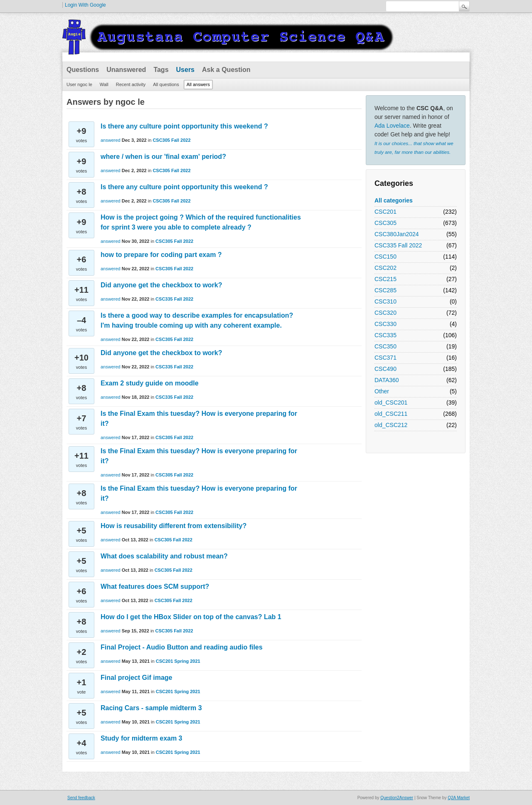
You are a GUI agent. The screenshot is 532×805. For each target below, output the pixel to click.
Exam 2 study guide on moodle (150, 383)
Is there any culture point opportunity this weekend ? (184, 126)
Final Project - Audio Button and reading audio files (182, 647)
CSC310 (385, 301)
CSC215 (385, 279)
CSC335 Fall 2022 (398, 245)
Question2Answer (397, 798)
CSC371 (385, 358)
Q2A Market (459, 798)
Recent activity (131, 84)
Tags (161, 70)
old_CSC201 (391, 402)
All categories (394, 200)
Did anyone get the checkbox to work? (161, 285)
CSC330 (385, 324)
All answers (198, 84)
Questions (83, 70)
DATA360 (387, 380)
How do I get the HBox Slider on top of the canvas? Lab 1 (191, 617)
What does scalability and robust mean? (164, 556)
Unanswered (126, 70)
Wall (104, 84)
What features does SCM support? (155, 586)
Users (185, 70)
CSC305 (385, 223)
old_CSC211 (391, 414)
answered (111, 140)
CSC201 (385, 212)
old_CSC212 (391, 425)
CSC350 (385, 346)
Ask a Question (226, 70)
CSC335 (385, 335)
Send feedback (81, 798)
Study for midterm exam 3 (142, 738)
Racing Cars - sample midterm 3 (151, 708)
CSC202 (385, 268)
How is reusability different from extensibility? (174, 526)
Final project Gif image (136, 678)
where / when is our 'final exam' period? (163, 157)
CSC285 (385, 290)
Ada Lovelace (392, 126)
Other (382, 391)
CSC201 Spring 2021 (178, 661)
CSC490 (385, 369)
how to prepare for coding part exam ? (161, 255)
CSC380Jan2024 (397, 234)
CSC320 (385, 313)
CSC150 (385, 257)
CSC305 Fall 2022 (171, 140)
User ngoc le (79, 84)
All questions (166, 84)
